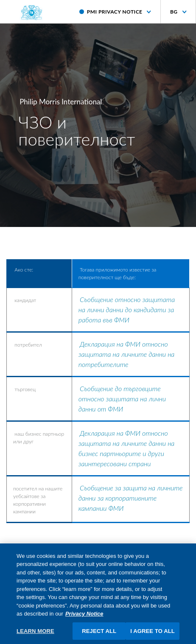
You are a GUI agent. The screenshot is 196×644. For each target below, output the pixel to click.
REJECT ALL (99, 634)
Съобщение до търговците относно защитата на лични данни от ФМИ (122, 399)
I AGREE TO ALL (153, 634)
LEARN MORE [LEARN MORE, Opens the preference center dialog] (35, 634)
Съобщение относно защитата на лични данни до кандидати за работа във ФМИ (127, 309)
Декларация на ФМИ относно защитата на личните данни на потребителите (127, 354)
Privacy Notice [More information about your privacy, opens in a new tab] (84, 617)
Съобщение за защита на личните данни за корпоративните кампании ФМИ (131, 498)
